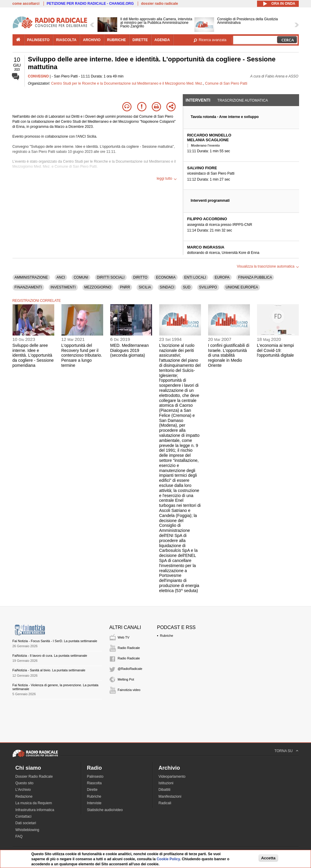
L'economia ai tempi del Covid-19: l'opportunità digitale (276, 350)
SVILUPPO (208, 287)
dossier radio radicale (160, 4)
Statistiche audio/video (105, 810)
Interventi (198, 100)
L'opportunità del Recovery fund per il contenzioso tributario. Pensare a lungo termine (82, 355)
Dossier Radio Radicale (34, 777)
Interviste (94, 803)
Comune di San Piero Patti (226, 83)
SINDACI (167, 287)
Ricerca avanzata (213, 40)
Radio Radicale (129, 648)
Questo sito (25, 783)
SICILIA (145, 287)
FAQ (19, 836)
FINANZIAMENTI (28, 287)
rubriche (116, 40)
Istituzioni (166, 783)
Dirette (92, 790)
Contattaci (24, 816)
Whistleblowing (27, 830)
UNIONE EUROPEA (242, 287)
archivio (92, 40)
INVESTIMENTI (63, 287)
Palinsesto (95, 777)
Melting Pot (126, 679)
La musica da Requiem (34, 803)
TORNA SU (283, 751)
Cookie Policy (168, 859)
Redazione (24, 796)
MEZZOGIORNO (98, 287)
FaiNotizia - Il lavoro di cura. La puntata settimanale (50, 656)
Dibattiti (165, 790)
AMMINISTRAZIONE (31, 277)
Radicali (165, 803)
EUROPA (222, 277)
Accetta (268, 858)
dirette (140, 40)
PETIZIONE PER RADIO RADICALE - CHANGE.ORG (90, 4)
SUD (187, 287)
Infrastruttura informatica (35, 810)
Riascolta (94, 783)
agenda (162, 40)
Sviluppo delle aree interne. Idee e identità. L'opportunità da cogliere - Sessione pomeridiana (33, 355)
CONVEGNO (38, 76)
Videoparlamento (172, 777)
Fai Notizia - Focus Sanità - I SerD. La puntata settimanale (55, 641)
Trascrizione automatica (243, 100)
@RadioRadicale (130, 669)
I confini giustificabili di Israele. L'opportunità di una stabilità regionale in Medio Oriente (229, 355)
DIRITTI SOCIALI (111, 277)
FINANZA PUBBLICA (255, 277)
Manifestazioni (170, 796)
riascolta (66, 40)
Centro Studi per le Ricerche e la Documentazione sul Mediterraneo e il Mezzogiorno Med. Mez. (127, 83)
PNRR (125, 287)
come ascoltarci (26, 4)
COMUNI (81, 277)
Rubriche (167, 636)
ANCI (61, 277)
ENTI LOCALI (195, 277)
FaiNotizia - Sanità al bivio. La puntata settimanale (49, 670)
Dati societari (26, 823)
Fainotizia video (129, 690)
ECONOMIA (166, 277)
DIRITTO (140, 277)
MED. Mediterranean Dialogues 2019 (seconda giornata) (130, 350)
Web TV (124, 637)
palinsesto (38, 40)
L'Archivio (23, 790)
